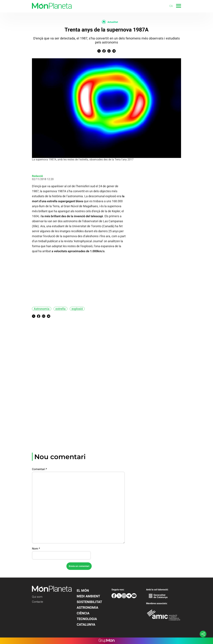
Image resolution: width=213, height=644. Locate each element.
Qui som (37, 597)
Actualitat (113, 22)
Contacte (38, 602)
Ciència (83, 613)
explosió (77, 309)
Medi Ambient (88, 596)
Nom (36, 549)
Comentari (39, 469)
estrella (60, 309)
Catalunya (86, 625)
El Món (83, 591)
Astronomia (42, 309)
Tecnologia (87, 619)
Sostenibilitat (89, 602)
